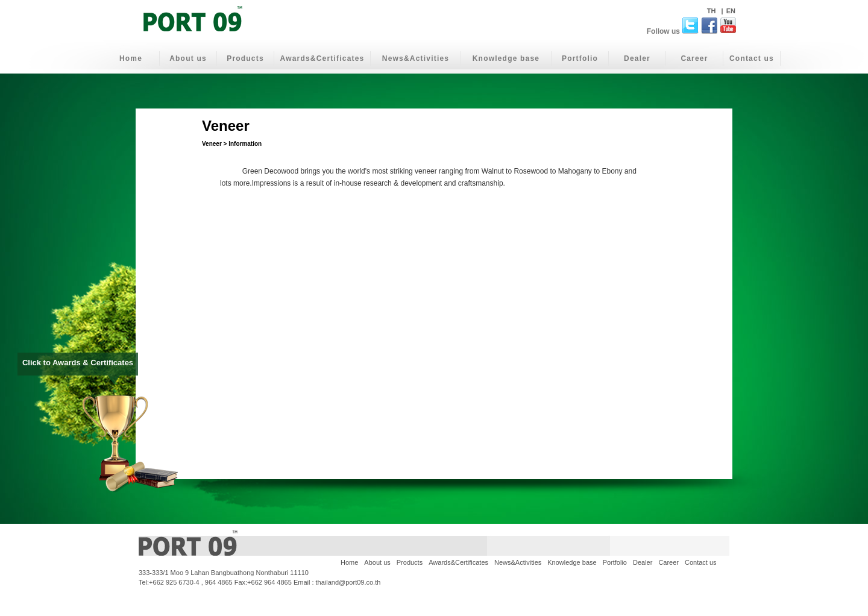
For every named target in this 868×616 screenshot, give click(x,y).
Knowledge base (506, 58)
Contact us (752, 58)
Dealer (637, 58)
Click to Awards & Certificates (78, 366)
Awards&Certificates (322, 58)
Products (245, 58)
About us (188, 58)
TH (712, 11)
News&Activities (416, 58)
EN (731, 11)
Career (694, 58)
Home (131, 58)
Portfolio (580, 58)
